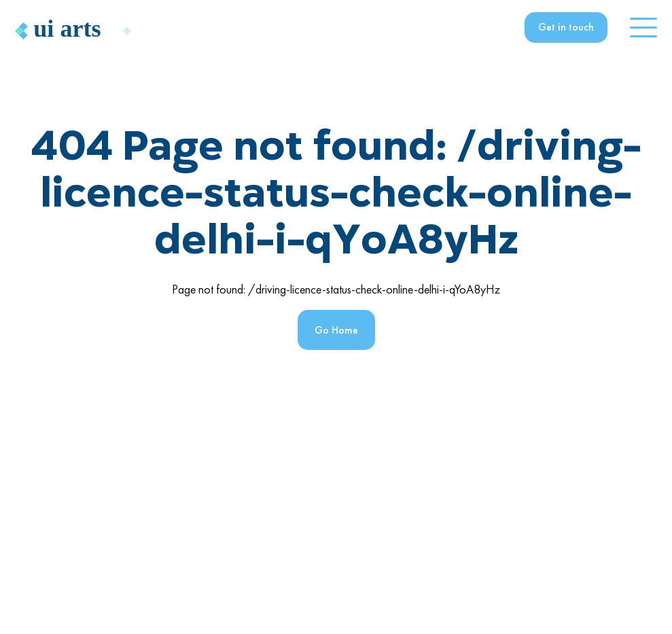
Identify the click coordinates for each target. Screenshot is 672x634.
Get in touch (566, 27)
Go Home (336, 330)
